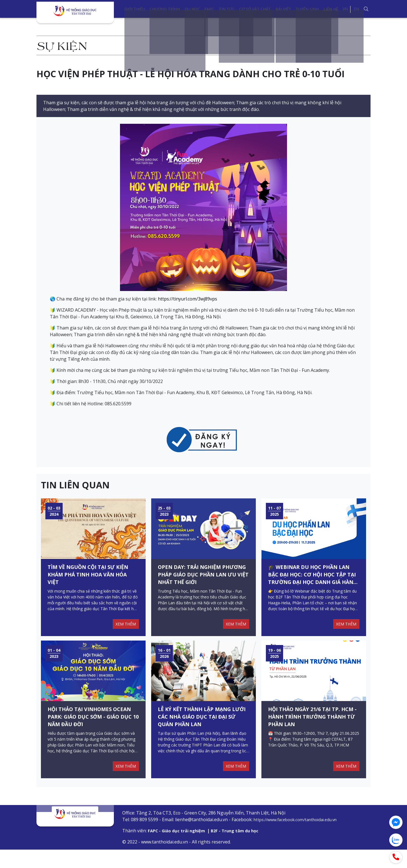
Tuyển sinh (307, 9)
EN (356, 9)
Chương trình (165, 9)
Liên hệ (331, 9)
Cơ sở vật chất (255, 9)
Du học (192, 9)
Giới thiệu (135, 9)
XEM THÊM (124, 633)
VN (345, 9)
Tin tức (227, 9)
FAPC (209, 9)
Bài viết (283, 9)
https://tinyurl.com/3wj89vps (187, 299)
